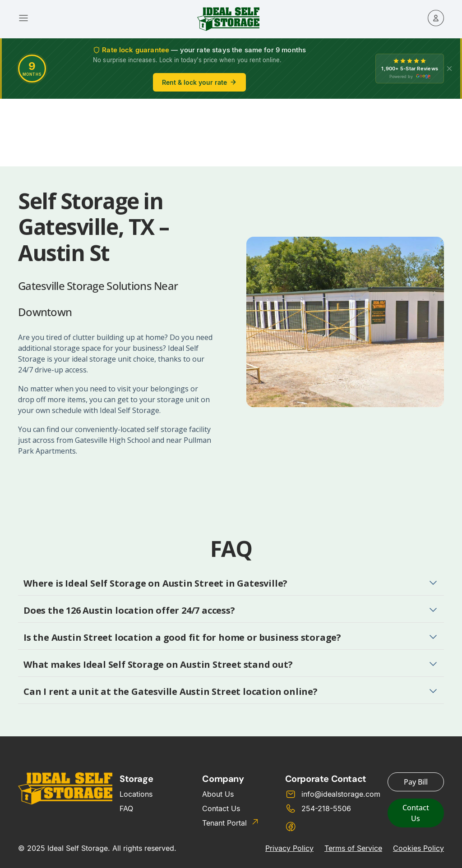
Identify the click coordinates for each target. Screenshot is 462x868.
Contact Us (221, 808)
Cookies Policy (418, 848)
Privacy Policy (289, 848)
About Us (218, 794)
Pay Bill (416, 782)
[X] (449, 69)
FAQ (126, 808)
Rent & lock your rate (199, 82)
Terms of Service (353, 848)
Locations (136, 794)
